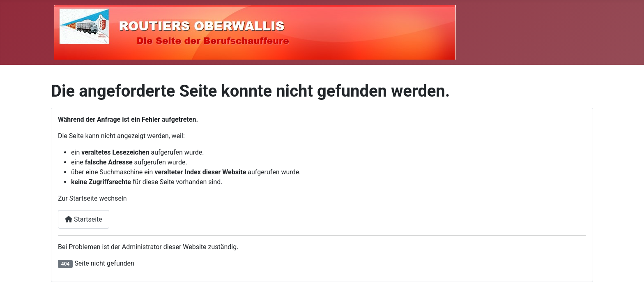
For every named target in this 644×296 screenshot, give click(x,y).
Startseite (84, 219)
